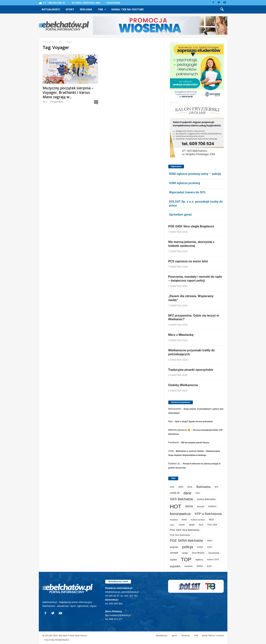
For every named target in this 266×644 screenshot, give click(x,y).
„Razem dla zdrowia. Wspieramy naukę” (191, 298)
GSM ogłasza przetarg (185, 183)
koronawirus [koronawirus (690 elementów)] (180, 514)
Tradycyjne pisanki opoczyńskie (191, 370)
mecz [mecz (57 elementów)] (172, 525)
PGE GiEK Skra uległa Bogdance (191, 226)
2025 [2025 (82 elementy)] (181, 487)
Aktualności (51, 9)
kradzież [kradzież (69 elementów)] (174, 520)
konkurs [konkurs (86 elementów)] (212, 506)
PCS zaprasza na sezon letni (188, 261)
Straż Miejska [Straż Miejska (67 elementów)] (198, 553)
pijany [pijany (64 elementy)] (210, 540)
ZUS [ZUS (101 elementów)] (209, 566)
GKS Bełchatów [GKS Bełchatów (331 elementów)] (181, 499)
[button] (222, 9)
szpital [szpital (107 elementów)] (173, 560)
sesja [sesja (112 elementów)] (185, 553)
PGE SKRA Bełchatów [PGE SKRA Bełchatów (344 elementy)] (187, 541)
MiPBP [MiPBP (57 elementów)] (192, 525)
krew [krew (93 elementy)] (184, 520)
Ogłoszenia (113, 3)
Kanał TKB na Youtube (128, 9)
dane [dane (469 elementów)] (187, 493)
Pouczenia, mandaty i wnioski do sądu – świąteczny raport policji (195, 279)
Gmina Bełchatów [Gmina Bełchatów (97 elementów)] (206, 499)
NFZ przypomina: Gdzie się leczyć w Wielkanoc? (194, 317)
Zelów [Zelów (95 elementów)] (200, 566)
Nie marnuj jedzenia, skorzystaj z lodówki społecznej (191, 244)
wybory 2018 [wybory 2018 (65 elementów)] (213, 559)
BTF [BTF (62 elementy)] (217, 487)
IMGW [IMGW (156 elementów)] (189, 506)
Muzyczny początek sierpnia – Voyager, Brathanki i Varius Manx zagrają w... (68, 93)
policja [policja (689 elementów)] (188, 547)
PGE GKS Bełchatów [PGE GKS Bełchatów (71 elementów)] (180, 535)
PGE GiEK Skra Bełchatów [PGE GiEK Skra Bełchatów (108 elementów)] (185, 530)
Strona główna (49, 42)
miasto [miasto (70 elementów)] (182, 525)
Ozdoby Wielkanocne (183, 385)
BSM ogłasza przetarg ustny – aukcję (195, 174)
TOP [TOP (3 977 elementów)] (186, 559)
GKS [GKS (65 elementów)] (198, 493)
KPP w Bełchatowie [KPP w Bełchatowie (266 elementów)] (208, 514)
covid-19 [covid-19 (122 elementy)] (175, 493)
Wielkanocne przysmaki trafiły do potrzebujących (192, 352)
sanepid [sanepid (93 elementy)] (174, 553)
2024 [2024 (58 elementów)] (172, 487)
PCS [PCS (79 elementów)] (201, 525)
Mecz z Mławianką (181, 335)
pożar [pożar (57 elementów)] (210, 547)
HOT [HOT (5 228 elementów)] (176, 506)
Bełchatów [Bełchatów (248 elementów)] (203, 487)
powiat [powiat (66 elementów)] (200, 547)
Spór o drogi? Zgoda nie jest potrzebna (194, 421)
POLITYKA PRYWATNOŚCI (57, 640)
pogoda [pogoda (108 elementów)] (174, 547)
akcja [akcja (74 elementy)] (190, 487)
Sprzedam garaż (180, 214)
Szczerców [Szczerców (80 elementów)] (214, 553)
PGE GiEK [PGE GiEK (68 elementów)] (212, 525)
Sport (70, 9)
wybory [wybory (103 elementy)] (199, 560)
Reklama (86, 9)
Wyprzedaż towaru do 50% (187, 192)
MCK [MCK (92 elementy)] (212, 520)
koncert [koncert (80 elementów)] (201, 507)
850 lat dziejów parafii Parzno (195, 443)
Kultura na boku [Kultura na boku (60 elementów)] (198, 520)
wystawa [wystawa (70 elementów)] (188, 566)
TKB (102, 9)
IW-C (45, 102)
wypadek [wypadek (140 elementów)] (175, 566)
